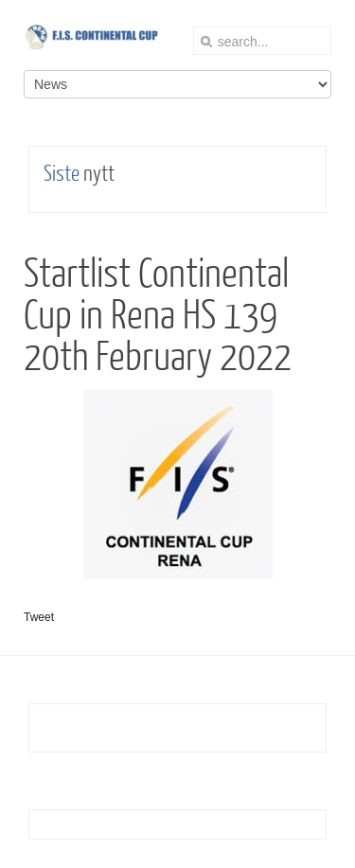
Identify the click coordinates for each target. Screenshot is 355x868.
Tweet (39, 617)
